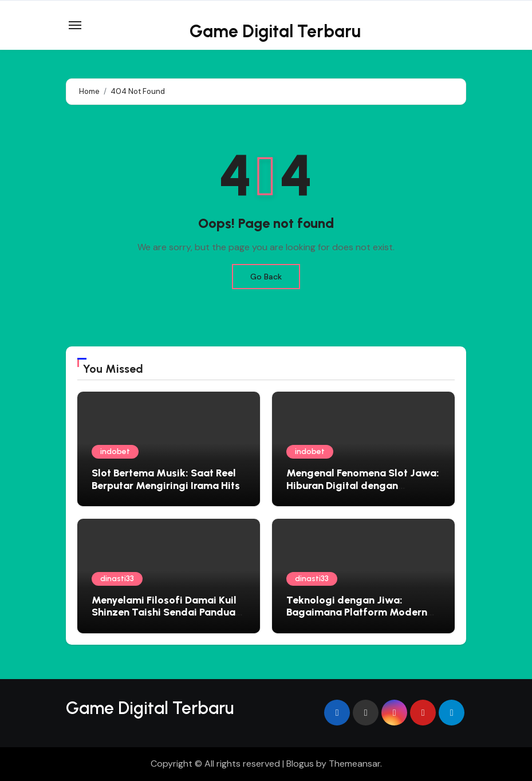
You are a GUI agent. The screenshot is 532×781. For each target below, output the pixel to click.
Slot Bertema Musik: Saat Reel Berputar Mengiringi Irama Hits (166, 479)
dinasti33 (117, 579)
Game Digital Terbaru (275, 31)
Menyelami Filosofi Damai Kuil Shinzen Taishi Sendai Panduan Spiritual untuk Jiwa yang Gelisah (166, 619)
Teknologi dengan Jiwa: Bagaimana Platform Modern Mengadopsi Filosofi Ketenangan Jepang (357, 619)
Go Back (266, 277)
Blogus (300, 764)
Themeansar (354, 764)
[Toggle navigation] (75, 25)
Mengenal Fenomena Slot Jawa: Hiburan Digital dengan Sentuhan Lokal (363, 485)
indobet (115, 451)
